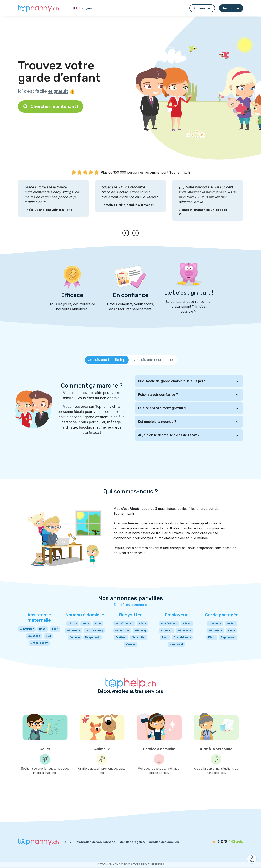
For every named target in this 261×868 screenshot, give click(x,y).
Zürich (73, 623)
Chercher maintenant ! (51, 106)
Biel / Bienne (169, 623)
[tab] (107, 360)
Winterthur (27, 629)
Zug (48, 636)
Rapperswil (92, 637)
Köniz (142, 623)
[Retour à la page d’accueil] (38, 8)
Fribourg (140, 630)
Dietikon (121, 637)
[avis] (220, 842)
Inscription (231, 8)
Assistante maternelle (39, 618)
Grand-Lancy (39, 643)
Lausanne (34, 636)
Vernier (131, 644)
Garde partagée (222, 615)
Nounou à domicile (85, 615)
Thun (55, 629)
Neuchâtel (139, 637)
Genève (75, 637)
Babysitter (130, 615)
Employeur (176, 615)
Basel (43, 629)
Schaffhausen (124, 623)
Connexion (202, 8)
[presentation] (127, 233)
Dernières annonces (130, 605)
